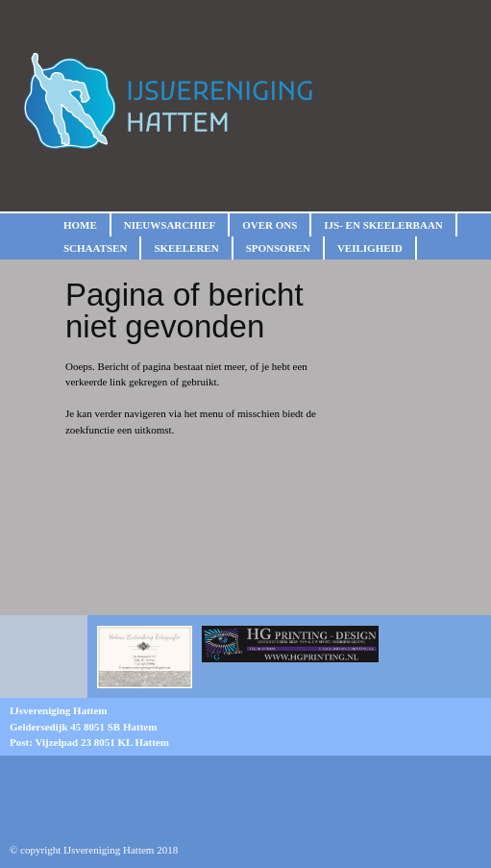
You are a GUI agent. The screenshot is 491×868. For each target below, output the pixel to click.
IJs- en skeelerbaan (383, 225)
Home (80, 225)
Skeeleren (186, 248)
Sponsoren (278, 248)
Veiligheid (370, 248)
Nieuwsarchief (170, 225)
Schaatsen (95, 248)
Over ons (270, 225)
